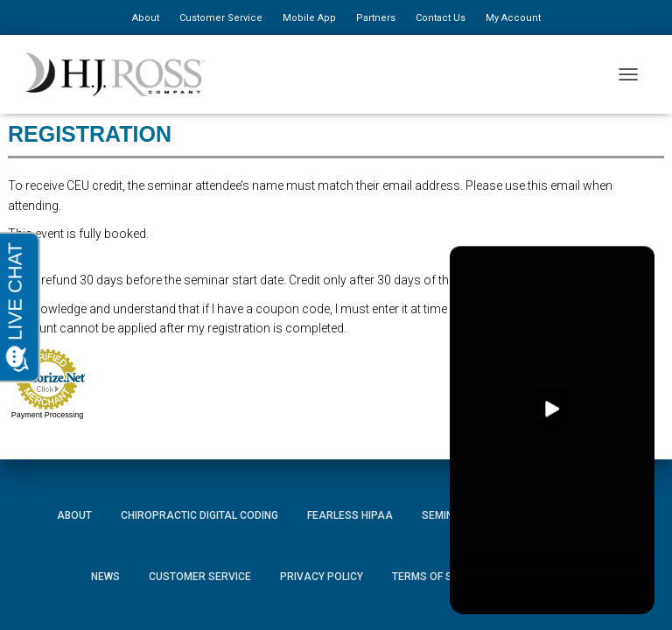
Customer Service (221, 18)
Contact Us (441, 18)
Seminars (448, 515)
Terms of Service (440, 577)
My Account (513, 18)
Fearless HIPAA (350, 515)
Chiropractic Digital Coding (199, 515)
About (146, 18)
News (105, 577)
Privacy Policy (322, 577)
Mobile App (309, 18)
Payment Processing (48, 415)
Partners (376, 18)
